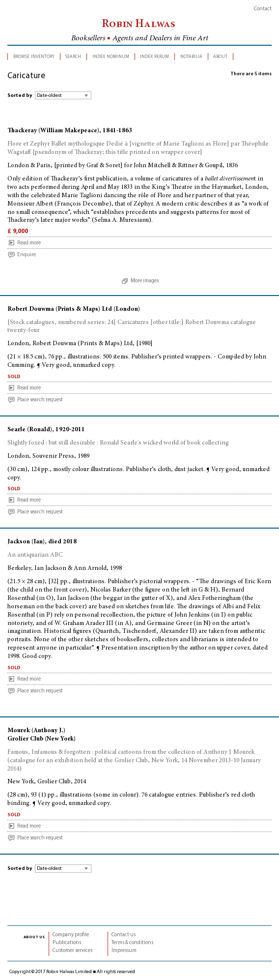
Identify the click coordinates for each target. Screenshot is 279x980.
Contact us (124, 935)
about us (34, 937)
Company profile (71, 935)
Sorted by (20, 96)
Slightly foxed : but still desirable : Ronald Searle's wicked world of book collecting (118, 443)
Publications (67, 943)
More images (145, 281)
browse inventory (34, 56)
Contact (263, 9)
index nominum (111, 56)
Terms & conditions (132, 943)
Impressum (124, 951)
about (220, 56)
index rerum (154, 56)
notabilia (191, 56)
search (73, 56)
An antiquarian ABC (35, 555)
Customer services (72, 951)
